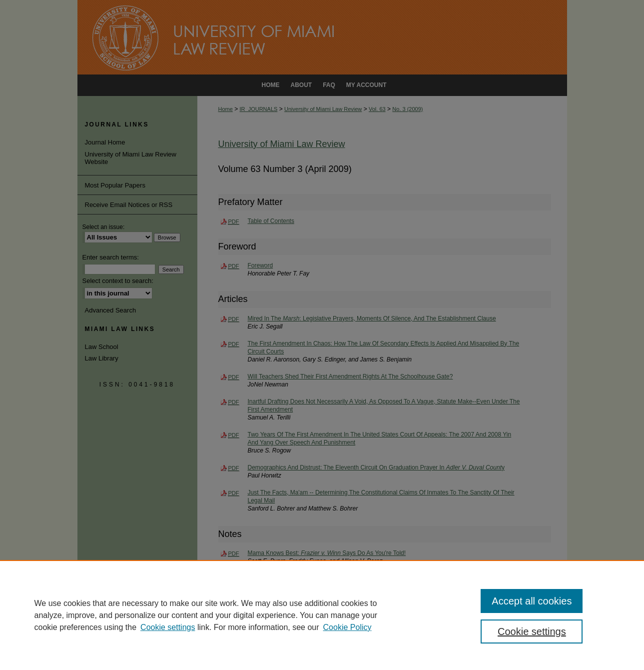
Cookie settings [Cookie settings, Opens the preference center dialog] (532, 631)
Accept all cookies (532, 601)
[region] (322, 615)
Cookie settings (168, 627)
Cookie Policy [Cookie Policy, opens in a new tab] (347, 627)
